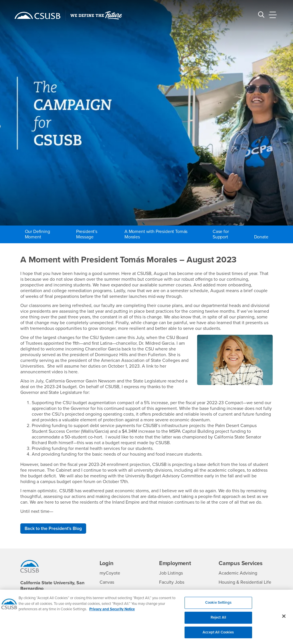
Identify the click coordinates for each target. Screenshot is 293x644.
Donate (261, 237)
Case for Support (221, 234)
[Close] (284, 619)
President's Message (87, 234)
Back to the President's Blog (53, 529)
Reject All (218, 621)
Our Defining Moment (37, 234)
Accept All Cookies (218, 635)
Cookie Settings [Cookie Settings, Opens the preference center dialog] (218, 606)
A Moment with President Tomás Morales (156, 234)
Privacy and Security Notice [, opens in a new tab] (112, 613)
